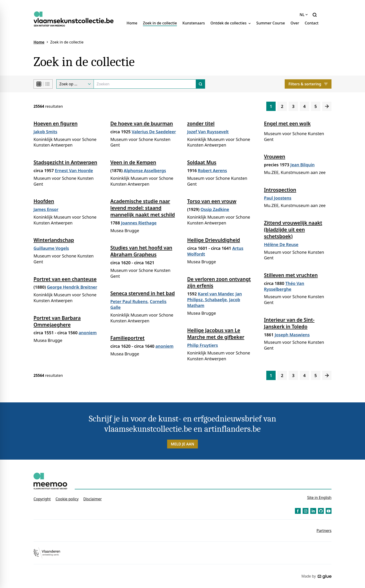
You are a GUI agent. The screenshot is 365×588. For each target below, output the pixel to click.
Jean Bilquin (302, 165)
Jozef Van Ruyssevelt (208, 132)
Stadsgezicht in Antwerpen (65, 162)
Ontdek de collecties (231, 23)
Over (295, 23)
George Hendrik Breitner (72, 287)
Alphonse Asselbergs (145, 170)
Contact (312, 23)
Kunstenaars (194, 23)
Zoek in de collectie (160, 23)
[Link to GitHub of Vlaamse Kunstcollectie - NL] (321, 511)
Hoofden (44, 201)
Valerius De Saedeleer (154, 132)
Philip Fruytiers (203, 345)
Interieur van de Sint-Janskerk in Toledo (289, 323)
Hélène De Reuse (281, 244)
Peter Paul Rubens (129, 301)
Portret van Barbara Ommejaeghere (57, 321)
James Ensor (46, 209)
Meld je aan (183, 444)
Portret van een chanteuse (65, 279)
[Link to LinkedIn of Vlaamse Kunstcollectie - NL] (313, 511)
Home (132, 23)
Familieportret (127, 338)
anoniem (88, 333)
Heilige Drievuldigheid (214, 240)
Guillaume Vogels (51, 248)
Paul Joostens (278, 198)
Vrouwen (275, 157)
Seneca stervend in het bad (143, 293)
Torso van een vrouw (212, 201)
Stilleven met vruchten (291, 275)
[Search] (145, 84)
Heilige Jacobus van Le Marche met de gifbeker (216, 334)
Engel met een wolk (287, 124)
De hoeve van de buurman (142, 124)
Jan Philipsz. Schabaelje (215, 297)
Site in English (319, 498)
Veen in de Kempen (133, 162)
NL (304, 15)
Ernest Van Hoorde (74, 170)
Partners (324, 531)
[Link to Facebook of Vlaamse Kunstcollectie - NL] (298, 511)
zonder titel (201, 124)
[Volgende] (327, 106)
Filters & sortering (308, 84)
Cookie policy (67, 499)
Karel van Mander (216, 294)
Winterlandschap (54, 240)
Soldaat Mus (202, 162)
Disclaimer (93, 499)
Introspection (280, 190)
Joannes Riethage (139, 223)
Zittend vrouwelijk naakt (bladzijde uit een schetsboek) (293, 230)
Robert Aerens (212, 170)
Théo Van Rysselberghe (284, 286)
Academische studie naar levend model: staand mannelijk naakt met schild (143, 208)
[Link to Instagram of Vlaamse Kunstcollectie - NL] (306, 511)
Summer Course (271, 23)
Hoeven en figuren (56, 124)
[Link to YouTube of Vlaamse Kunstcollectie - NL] (329, 511)
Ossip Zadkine (215, 209)
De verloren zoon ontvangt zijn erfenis (219, 282)
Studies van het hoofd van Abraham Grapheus (141, 251)
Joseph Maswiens (292, 335)
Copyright (42, 499)
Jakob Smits (45, 132)
